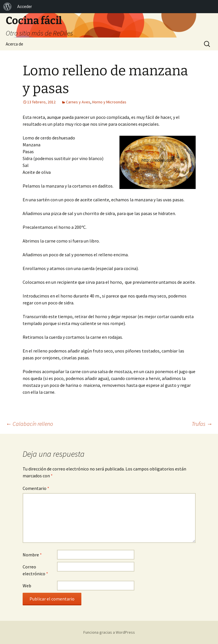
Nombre (32, 555)
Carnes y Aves (78, 102)
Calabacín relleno (29, 424)
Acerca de (14, 44)
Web (27, 586)
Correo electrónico (35, 570)
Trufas (202, 424)
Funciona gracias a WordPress (109, 632)
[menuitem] (7, 7)
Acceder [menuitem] (24, 7)
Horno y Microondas (109, 102)
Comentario (36, 488)
